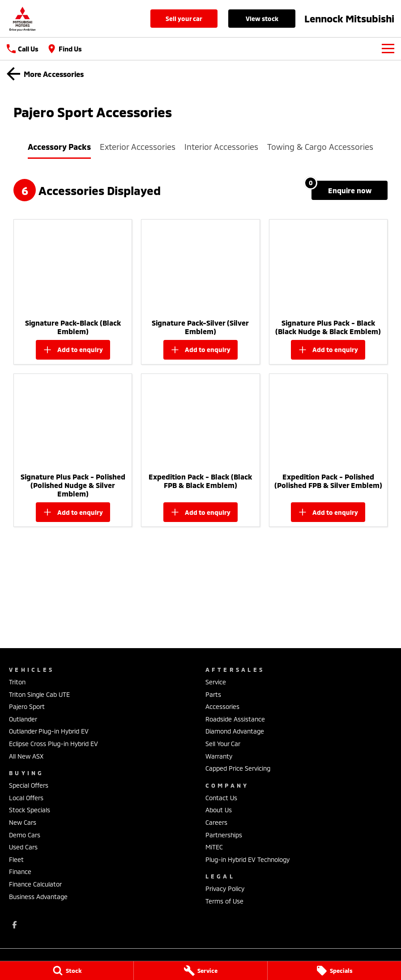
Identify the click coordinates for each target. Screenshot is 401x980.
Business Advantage (38, 897)
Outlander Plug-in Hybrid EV (49, 731)
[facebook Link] (15, 925)
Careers (216, 822)
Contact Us (221, 798)
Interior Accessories (221, 147)
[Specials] (334, 971)
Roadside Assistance (235, 719)
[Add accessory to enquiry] (73, 350)
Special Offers (29, 785)
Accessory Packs (59, 147)
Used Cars (23, 847)
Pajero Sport (27, 706)
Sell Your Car (184, 19)
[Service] (200, 971)
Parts (213, 694)
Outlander (23, 719)
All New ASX (26, 756)
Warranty (219, 756)
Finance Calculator (35, 884)
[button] (73, 267)
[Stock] (67, 971)
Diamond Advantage (235, 731)
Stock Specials (30, 810)
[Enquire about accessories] (350, 190)
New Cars (23, 822)
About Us (219, 810)
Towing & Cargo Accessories (320, 147)
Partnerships (224, 835)
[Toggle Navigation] (388, 49)
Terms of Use (224, 901)
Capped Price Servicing (238, 768)
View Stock (262, 19)
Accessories (222, 706)
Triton (17, 682)
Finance (20, 872)
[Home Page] (22, 19)
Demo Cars (25, 835)
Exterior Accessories (138, 147)
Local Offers (26, 798)
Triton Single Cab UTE (39, 694)
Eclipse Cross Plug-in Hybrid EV (53, 744)
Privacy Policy (225, 889)
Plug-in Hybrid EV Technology (247, 859)
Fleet (16, 859)
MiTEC (214, 847)
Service (216, 682)
